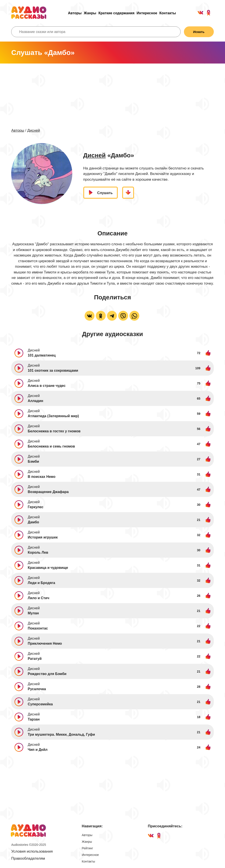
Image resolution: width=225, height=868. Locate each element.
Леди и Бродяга (41, 583)
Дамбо (33, 522)
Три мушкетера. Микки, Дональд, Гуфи (61, 734)
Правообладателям (28, 858)
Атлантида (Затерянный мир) (53, 416)
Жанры (90, 13)
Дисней (34, 130)
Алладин (35, 401)
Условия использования (32, 851)
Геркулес (35, 507)
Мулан (33, 613)
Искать (199, 32)
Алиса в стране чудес (47, 386)
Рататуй (35, 659)
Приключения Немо (45, 643)
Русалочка (37, 689)
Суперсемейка (40, 704)
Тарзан (34, 719)
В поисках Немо (42, 477)
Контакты (168, 13)
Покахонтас (38, 628)
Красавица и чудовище (48, 568)
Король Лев (38, 552)
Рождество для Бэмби (47, 674)
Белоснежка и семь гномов (51, 446)
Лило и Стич (38, 598)
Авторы (75, 13)
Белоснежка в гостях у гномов (54, 431)
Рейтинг (87, 848)
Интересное (147, 13)
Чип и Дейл (38, 750)
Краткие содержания (116, 13)
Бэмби (33, 461)
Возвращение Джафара (48, 492)
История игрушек (43, 537)
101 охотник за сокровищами (53, 370)
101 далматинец (42, 355)
